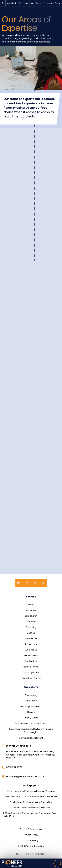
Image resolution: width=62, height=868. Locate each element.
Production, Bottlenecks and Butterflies (31, 802)
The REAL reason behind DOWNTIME (31, 807)
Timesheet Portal (31, 678)
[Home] (12, 863)
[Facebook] (27, 583)
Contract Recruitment (31, 738)
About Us (31, 610)
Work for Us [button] (36, 3)
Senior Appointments (31, 706)
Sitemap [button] (31, 597)
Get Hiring (31, 627)
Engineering (31, 695)
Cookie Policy (31, 840)
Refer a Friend (31, 667)
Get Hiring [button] (23, 3)
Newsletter (31, 638)
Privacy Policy (31, 835)
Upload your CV (31, 672)
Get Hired (31, 622)
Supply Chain (31, 718)
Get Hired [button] (11, 3)
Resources (31, 644)
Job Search (31, 616)
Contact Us (31, 661)
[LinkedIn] (19, 583)
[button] (3, 3)
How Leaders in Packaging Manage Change (31, 791)
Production (31, 701)
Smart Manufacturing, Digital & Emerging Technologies (31, 731)
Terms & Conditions (31, 829)
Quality (31, 712)
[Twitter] (35, 583)
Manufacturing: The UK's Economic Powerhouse (31, 796)
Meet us (31, 633)
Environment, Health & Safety (31, 723)
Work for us (31, 650)
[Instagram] (43, 583)
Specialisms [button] (31, 687)
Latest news (31, 655)
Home (31, 605)
